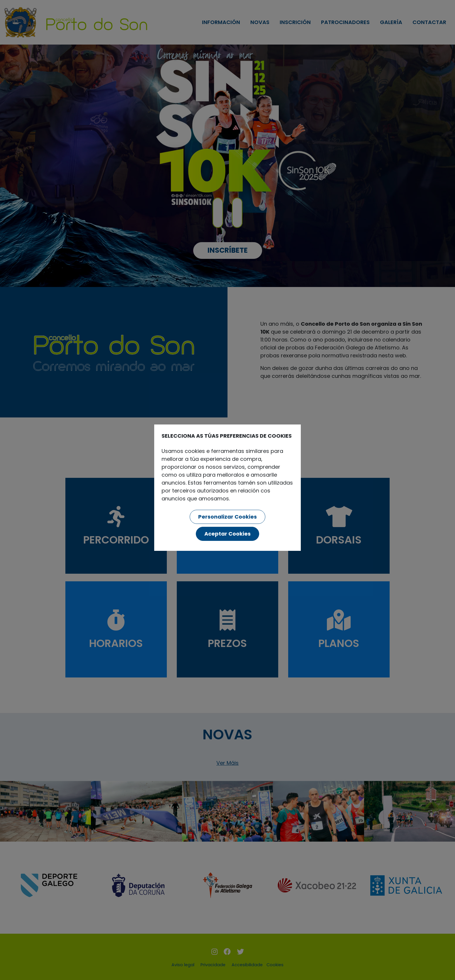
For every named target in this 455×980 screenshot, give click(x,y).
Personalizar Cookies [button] (227, 517)
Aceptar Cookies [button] (227, 534)
